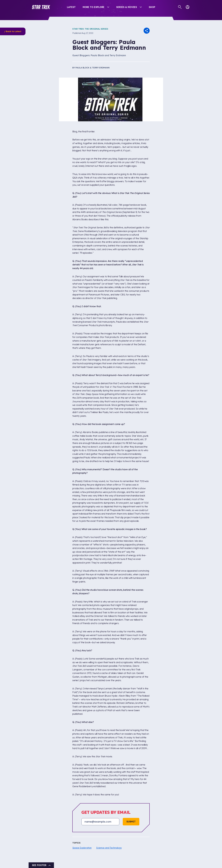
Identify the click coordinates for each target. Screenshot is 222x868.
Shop (152, 7)
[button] (41, 7)
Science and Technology (109, 848)
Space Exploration (82, 848)
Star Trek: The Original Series (90, 29)
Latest (71, 7)
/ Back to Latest (13, 31)
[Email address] (100, 822)
